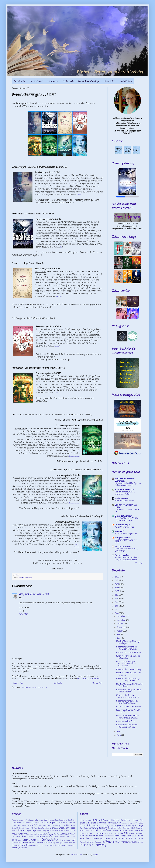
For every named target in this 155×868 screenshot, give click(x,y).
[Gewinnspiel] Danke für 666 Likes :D (128, 711)
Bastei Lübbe (49, 820)
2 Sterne (97, 820)
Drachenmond (48, 825)
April (119, 735)
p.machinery (72, 845)
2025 (117, 581)
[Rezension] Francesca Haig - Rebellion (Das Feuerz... (128, 702)
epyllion (61, 845)
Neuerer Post (18, 683)
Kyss (31, 834)
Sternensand (65, 840)
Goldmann (54, 828)
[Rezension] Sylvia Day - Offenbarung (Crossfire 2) (128, 696)
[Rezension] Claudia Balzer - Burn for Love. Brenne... (128, 717)
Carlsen (78, 195)
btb (38, 845)
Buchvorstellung (128, 826)
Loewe (45, 834)
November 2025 (113, 839)
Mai (118, 732)
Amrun (23, 820)
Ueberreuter (68, 843)
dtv (56, 845)
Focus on (140, 828)
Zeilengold (15, 845)
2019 (117, 602)
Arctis (36, 820)
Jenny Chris (24, 594)
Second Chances (31, 840)
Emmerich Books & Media (20, 828)
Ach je (18, 820)
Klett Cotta (71, 831)
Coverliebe (84, 828)
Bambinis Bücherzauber (125, 490)
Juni (119, 638)
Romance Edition (52, 837)
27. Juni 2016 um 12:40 (39, 594)
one (66, 845)
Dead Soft (33, 825)
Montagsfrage (120, 836)
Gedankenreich (43, 828)
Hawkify (15, 831)
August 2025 (86, 826)
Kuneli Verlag (23, 834)
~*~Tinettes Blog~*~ (123, 525)
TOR (74, 840)
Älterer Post (97, 683)
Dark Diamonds (23, 825)
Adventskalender (114, 823)
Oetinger (57, 346)
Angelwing (29, 820)
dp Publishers (50, 845)
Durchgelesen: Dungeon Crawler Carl (127, 511)
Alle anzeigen (139, 563)
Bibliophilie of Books (123, 538)
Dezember (121, 616)
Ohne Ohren (16, 837)
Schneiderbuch (16, 840)
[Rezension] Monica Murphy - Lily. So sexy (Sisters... (128, 680)
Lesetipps (116, 834)
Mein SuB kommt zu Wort (91, 836)
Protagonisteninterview (87, 842)
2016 (117, 613)
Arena (41, 820)
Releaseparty (100, 842)
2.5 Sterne (106, 820)
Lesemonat (98, 833)
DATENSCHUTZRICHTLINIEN (88, 679)
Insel (49, 831)
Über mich (110, 81)
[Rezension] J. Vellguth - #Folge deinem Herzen (129, 691)
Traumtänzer (41, 843)
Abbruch (103, 823)
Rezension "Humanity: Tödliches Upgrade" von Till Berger (127, 519)
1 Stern (82, 820)
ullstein (24, 848)
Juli (118, 635)
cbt (43, 845)
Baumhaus (59, 820)
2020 (117, 599)
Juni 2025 (139, 831)
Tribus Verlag (51, 843)
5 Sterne (93, 823)
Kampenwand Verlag (59, 831)
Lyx (61, 247)
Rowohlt (62, 837)
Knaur (14, 834)
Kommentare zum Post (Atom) (35, 688)
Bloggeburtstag (99, 826)
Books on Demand (24, 823)
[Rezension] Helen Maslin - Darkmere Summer (127, 726)
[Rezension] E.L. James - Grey (129, 670)
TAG (82, 846)
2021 (117, 595)
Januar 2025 (118, 831)
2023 (117, 588)
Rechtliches (126, 81)
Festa (35, 828)
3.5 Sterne (125, 820)
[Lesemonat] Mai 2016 (125, 721)
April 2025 (138, 823)
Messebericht (109, 836)
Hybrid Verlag (42, 831)
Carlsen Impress (74, 456)
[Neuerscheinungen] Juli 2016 (128, 653)
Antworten (23, 614)
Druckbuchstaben (122, 555)
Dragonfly (57, 825)
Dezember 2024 (115, 828)
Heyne (21, 830)
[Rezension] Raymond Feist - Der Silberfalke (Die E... (128, 648)
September (122, 627)
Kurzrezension (86, 833)
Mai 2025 (124, 833)
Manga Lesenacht (136, 833)
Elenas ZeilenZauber (123, 516)
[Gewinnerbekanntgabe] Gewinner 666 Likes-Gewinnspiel (126, 664)
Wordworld (119, 531)
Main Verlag (58, 834)
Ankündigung (127, 823)
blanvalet (59, 297)
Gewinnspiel (85, 831)
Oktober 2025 (127, 839)
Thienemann (17, 843)
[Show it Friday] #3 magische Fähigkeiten (128, 657)
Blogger (96, 855)
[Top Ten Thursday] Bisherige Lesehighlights (128, 642)
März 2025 (131, 836)
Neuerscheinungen (25, 578)
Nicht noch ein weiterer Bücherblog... (124, 480)
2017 (117, 610)
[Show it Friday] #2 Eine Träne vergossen (129, 674)
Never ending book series (124, 501)
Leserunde (108, 833)
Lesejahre (53, 81)
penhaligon (16, 848)
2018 (117, 606)
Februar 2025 (129, 828)
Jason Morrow (76, 855)
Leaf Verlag (38, 834)
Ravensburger (40, 837)
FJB (31, 828)
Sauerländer (71, 837)
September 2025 (127, 842)
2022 (117, 591)
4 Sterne (135, 820)
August (120, 631)
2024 (117, 584)
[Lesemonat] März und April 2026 (126, 541)
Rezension (112, 842)
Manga (65, 834)
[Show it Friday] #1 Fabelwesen (129, 707)
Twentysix (59, 843)
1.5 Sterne (89, 820)
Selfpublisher (50, 840)
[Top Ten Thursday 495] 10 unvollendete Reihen (125, 493)
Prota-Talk (68, 81)
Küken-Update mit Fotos (124, 527)
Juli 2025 (129, 831)
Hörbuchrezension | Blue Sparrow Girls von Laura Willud (128, 484)
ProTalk (31, 837)
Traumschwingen (29, 843)
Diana (40, 825)
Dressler (63, 825)
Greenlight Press (67, 828)
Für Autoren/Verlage (89, 81)
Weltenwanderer (122, 499)
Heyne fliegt (31, 831)
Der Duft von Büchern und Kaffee (126, 506)
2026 (117, 577)
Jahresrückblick (105, 831)
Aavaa (14, 820)
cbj (40, 845)
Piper (24, 837)
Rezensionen (36, 81)
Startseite (20, 81)
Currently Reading (98, 828)
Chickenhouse (63, 823)
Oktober (120, 624)
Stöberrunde (139, 842)
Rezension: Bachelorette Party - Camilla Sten (127, 550)
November (121, 620)
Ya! (74, 843)
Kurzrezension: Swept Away (126, 534)
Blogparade (110, 826)
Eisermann (71, 825)
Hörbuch (94, 831)
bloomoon (33, 845)
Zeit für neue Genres (124, 547)
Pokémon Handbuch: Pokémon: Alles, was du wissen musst (127, 559)
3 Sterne (115, 820)
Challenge (139, 826)
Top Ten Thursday (95, 845)
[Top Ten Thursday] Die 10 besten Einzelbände (130, 685)
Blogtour (118, 826)
